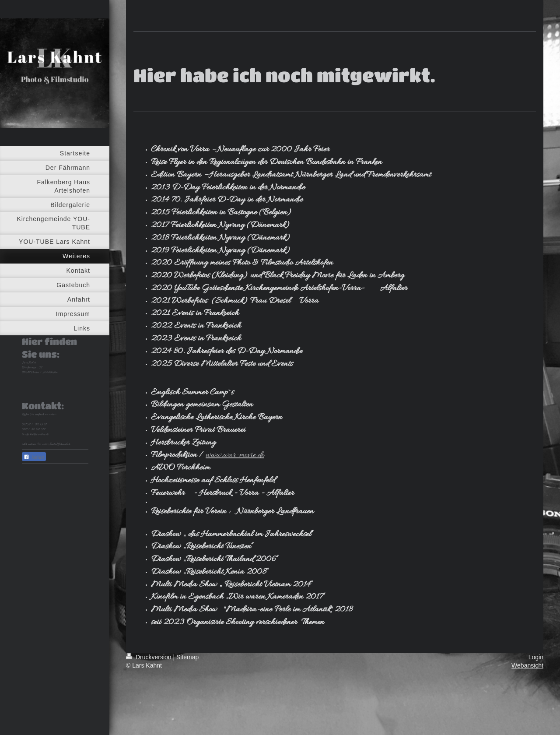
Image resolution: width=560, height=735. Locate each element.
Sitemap (187, 657)
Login (536, 657)
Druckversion (149, 657)
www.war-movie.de (235, 455)
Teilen (34, 457)
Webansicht (527, 665)
